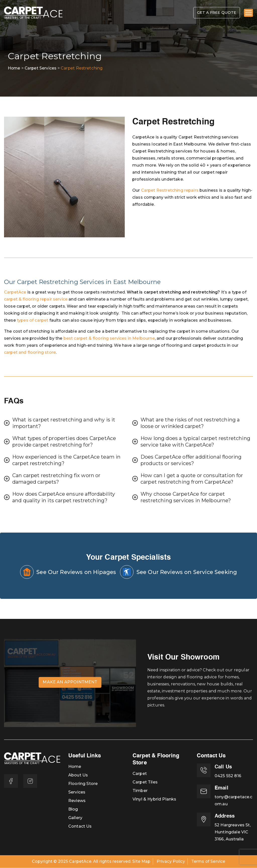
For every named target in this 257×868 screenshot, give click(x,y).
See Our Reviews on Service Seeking (179, 572)
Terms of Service (209, 862)
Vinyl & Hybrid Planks (154, 799)
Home (75, 767)
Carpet (140, 774)
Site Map (141, 862)
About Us (78, 775)
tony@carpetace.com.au (234, 801)
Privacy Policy (171, 862)
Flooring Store (83, 784)
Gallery (75, 818)
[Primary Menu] (248, 13)
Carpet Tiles (145, 782)
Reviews (77, 801)
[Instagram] (31, 781)
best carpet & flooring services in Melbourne (109, 339)
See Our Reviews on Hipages (66, 572)
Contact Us (80, 826)
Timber (140, 791)
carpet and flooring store (30, 353)
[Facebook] (11, 781)
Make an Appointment (70, 682)
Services (77, 792)
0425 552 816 (228, 776)
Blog (73, 809)
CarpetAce (15, 292)
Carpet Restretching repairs (170, 191)
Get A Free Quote (215, 13)
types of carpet (33, 320)
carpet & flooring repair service (36, 299)
